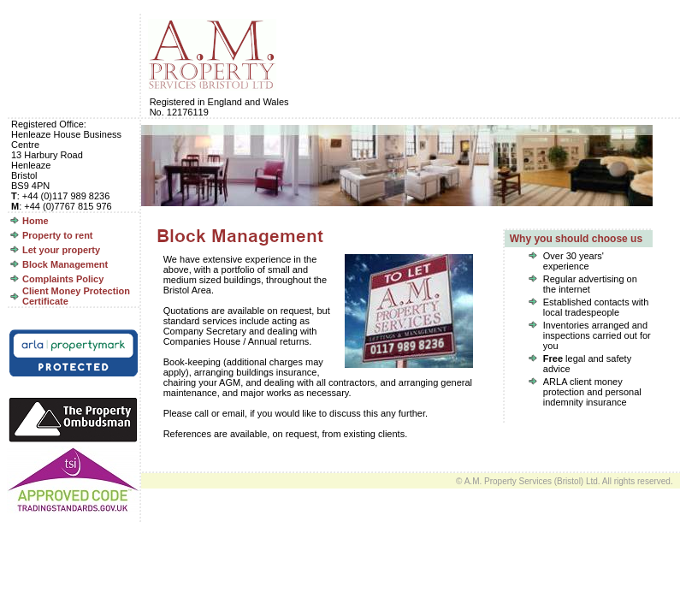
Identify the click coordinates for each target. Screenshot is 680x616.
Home (35, 221)
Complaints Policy (63, 279)
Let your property (61, 250)
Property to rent (58, 235)
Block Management (65, 264)
